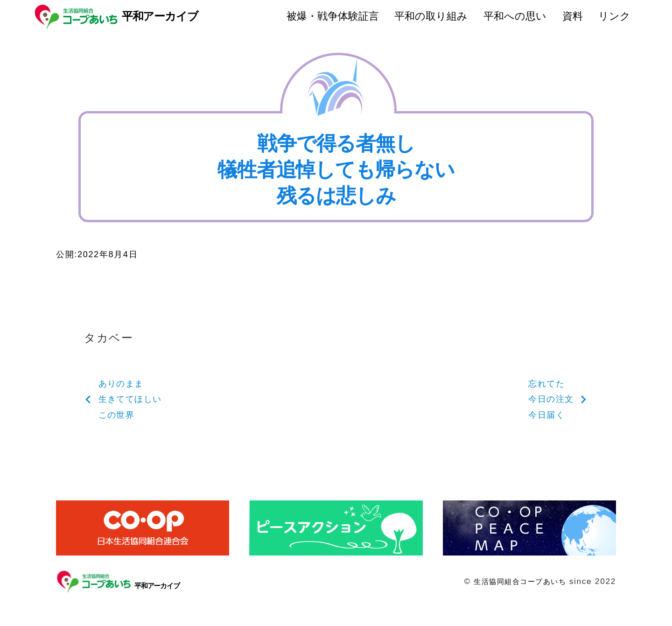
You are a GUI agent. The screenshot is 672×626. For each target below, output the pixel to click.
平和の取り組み (431, 16)
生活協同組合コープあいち (514, 590)
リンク (614, 16)
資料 (573, 16)
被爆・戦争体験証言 (333, 16)
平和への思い (515, 16)
